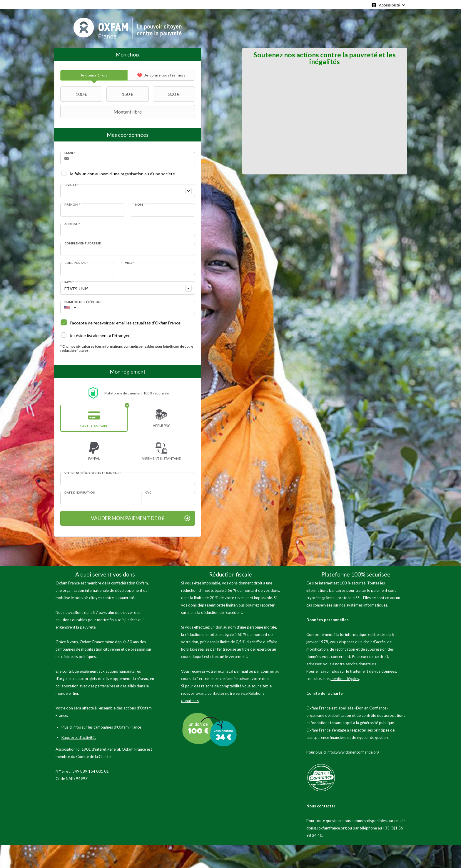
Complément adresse (83, 243)
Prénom (72, 204)
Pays (69, 282)
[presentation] (94, 75)
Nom (140, 204)
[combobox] (128, 191)
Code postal (76, 263)
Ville (130, 263)
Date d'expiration (80, 492)
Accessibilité (389, 5)
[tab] (94, 75)
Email (70, 153)
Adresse (72, 224)
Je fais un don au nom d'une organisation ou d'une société (122, 174)
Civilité (72, 185)
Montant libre (102, 111)
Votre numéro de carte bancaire (93, 473)
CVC (148, 492)
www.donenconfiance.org (358, 752)
